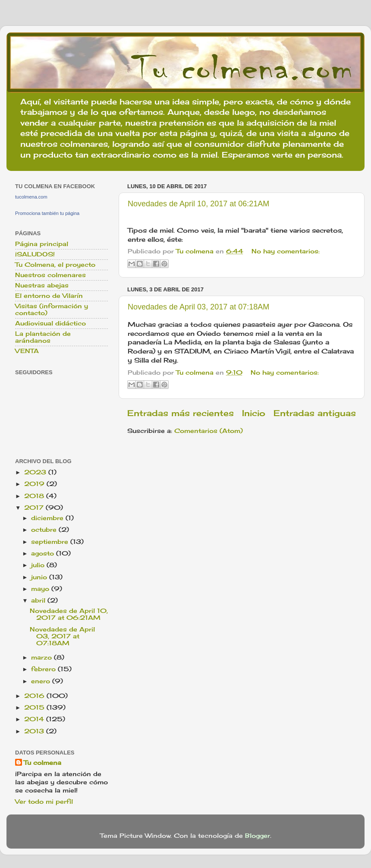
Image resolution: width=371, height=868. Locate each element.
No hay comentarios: (286, 251)
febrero (44, 669)
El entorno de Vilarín (49, 296)
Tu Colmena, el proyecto (55, 265)
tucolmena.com (31, 197)
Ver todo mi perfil (44, 802)
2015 (35, 707)
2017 (35, 508)
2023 (36, 472)
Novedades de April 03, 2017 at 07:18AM (198, 307)
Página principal (42, 244)
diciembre (48, 518)
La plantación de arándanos (43, 337)
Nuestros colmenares (50, 275)
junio (40, 577)
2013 (35, 731)
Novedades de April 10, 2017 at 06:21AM (198, 204)
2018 (35, 496)
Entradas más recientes (181, 413)
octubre (45, 530)
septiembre (51, 542)
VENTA (27, 351)
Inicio (254, 413)
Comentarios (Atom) (209, 431)
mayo (41, 589)
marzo (42, 657)
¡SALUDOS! (35, 254)
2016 (35, 696)
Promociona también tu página (47, 213)
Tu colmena (42, 763)
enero (42, 681)
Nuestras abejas (42, 285)
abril (39, 600)
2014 (35, 719)
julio (39, 565)
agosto (44, 553)
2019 (35, 484)
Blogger (258, 836)
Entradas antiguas (315, 413)
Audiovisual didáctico (50, 323)
